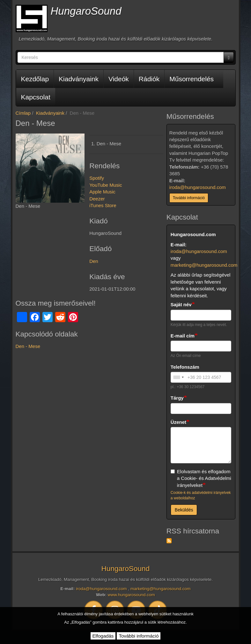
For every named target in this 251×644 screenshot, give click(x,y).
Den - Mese (28, 346)
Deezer (97, 199)
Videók (119, 79)
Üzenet (178, 422)
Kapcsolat (36, 97)
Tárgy (177, 398)
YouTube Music (106, 185)
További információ (189, 198)
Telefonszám (185, 367)
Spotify (97, 178)
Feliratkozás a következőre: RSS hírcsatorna (169, 541)
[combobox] (178, 377)
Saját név (181, 304)
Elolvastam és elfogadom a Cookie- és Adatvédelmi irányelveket (201, 478)
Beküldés (184, 510)
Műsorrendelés (192, 79)
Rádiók (149, 79)
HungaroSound (86, 11)
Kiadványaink (79, 79)
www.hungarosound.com (131, 595)
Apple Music (102, 192)
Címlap (23, 113)
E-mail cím (183, 336)
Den (94, 261)
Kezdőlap (35, 79)
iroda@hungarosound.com (198, 187)
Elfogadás (103, 636)
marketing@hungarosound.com (204, 265)
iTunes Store (103, 205)
